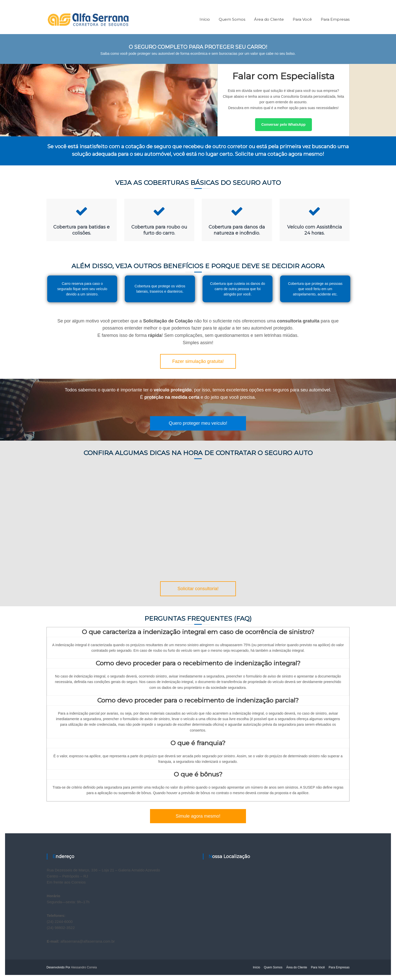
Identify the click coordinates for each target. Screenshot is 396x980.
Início (205, 19)
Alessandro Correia (84, 967)
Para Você (302, 19)
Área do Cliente (269, 19)
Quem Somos (232, 19)
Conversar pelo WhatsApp (283, 124)
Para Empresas (335, 19)
